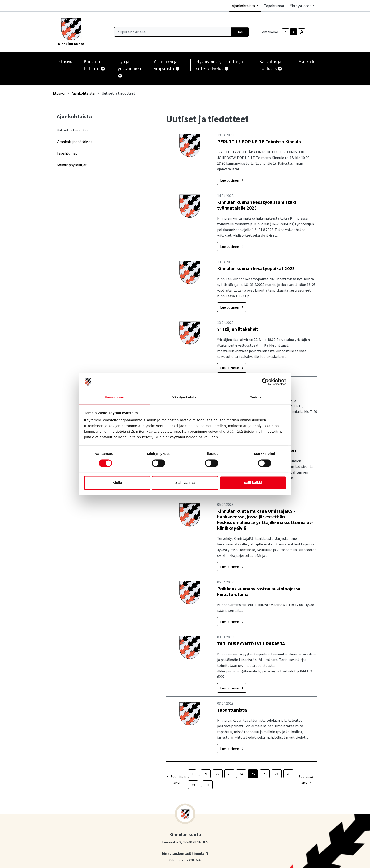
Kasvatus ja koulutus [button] (270, 65)
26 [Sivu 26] (265, 774)
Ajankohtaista (83, 93)
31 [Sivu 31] (208, 785)
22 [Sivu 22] (218, 774)
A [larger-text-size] (302, 32)
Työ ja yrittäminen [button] (129, 68)
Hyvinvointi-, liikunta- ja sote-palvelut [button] (219, 65)
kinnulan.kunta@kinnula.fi (185, 853)
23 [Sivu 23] (229, 774)
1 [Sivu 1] (192, 774)
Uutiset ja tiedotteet (73, 130)
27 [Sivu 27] (277, 774)
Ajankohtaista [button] (244, 6)
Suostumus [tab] (114, 397)
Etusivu (65, 61)
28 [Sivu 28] (288, 774)
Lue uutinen (232, 180)
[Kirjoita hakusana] (172, 32)
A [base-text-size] (294, 32)
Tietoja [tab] (256, 397)
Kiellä (117, 483)
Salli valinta (185, 483)
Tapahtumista (232, 710)
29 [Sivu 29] (193, 785)
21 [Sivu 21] (206, 774)
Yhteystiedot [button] (301, 6)
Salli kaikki (253, 483)
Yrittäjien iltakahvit (238, 329)
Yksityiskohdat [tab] (185, 397)
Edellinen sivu (176, 779)
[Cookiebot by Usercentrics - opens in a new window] (265, 382)
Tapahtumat (274, 6)
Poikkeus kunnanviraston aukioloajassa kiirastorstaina (259, 591)
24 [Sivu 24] (241, 774)
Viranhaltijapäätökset (74, 142)
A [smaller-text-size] (286, 32)
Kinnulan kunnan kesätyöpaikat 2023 (256, 268)
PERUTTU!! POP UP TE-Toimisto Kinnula (259, 141)
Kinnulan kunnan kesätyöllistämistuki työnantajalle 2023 (257, 205)
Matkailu (307, 61)
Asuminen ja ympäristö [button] (166, 65)
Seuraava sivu (306, 779)
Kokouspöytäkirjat (72, 165)
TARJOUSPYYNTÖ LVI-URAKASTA (251, 644)
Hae (240, 32)
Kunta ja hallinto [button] (94, 65)
